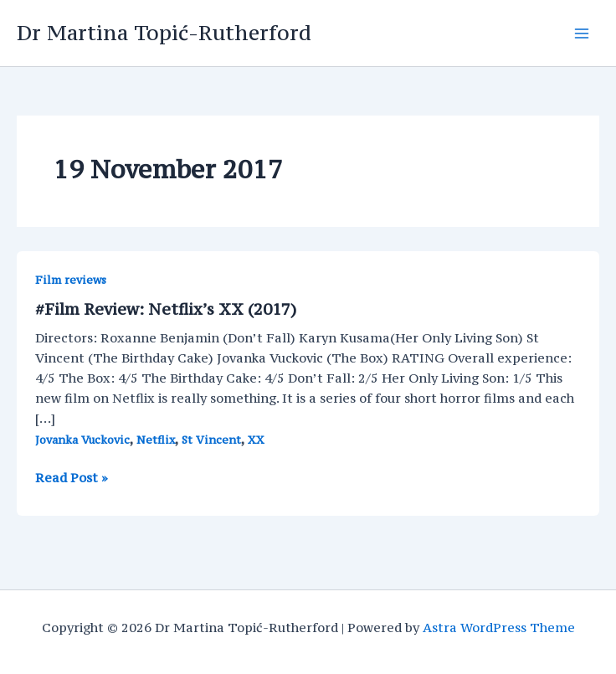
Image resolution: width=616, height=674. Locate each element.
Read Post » (72, 478)
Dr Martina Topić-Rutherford (164, 33)
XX (256, 440)
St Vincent (211, 440)
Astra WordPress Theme (499, 628)
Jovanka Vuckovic (82, 440)
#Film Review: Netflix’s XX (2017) (166, 309)
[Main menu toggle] (582, 33)
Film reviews (71, 280)
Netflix (156, 440)
